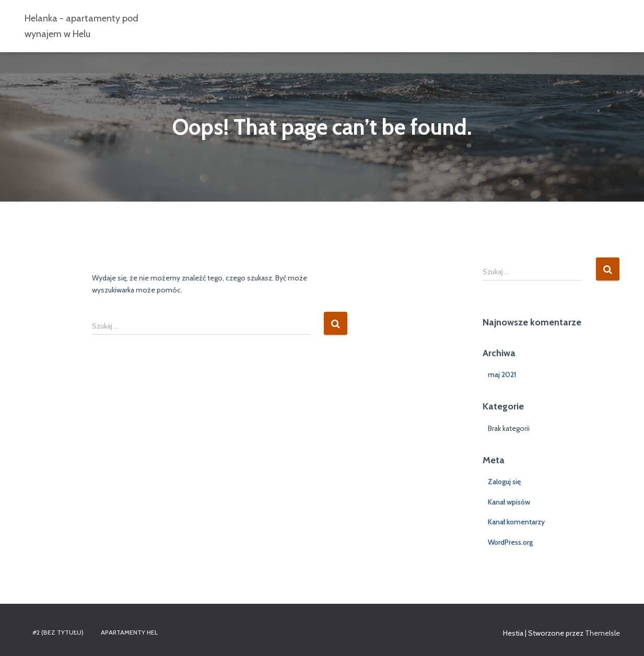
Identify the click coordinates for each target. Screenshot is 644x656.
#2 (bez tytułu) (58, 632)
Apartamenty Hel (129, 632)
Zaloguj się (504, 482)
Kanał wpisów (509, 502)
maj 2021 (502, 374)
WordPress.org (510, 542)
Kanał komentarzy (516, 522)
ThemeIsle (602, 633)
